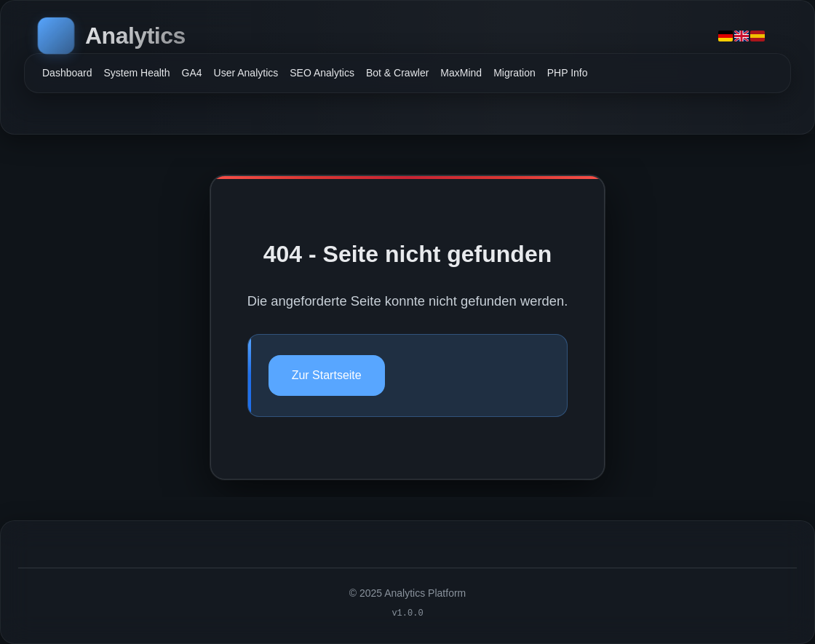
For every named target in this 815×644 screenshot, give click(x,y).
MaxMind (461, 73)
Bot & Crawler (397, 73)
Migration (514, 73)
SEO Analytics (322, 73)
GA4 (192, 73)
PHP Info (568, 73)
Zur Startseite (327, 375)
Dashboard (67, 73)
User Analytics (246, 73)
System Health (137, 73)
